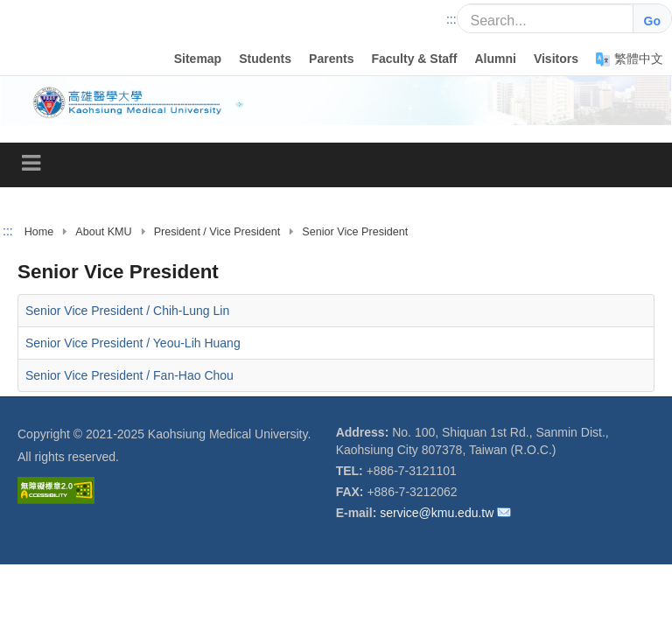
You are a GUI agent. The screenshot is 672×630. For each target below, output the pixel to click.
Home (39, 232)
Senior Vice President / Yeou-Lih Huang (133, 343)
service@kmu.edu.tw (437, 513)
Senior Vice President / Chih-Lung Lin (127, 311)
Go (652, 21)
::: (451, 19)
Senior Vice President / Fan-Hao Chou (129, 375)
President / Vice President (217, 232)
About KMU (103, 232)
